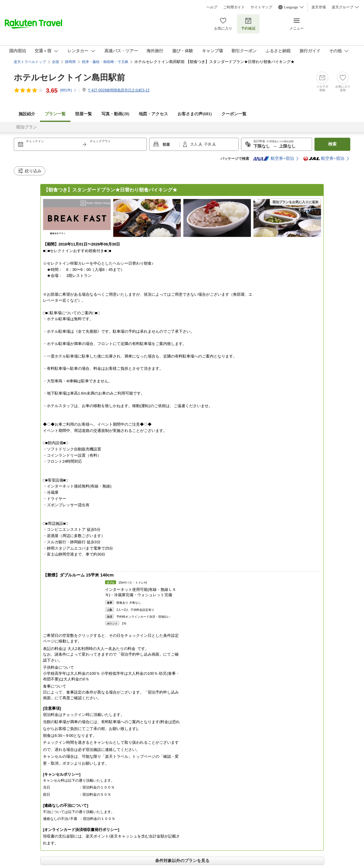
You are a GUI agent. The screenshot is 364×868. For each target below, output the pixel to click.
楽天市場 (319, 7)
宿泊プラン (27, 127)
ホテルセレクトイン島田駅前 (69, 78)
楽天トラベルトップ (30, 62)
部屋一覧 (84, 114)
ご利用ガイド (234, 7)
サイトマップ (261, 7)
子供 (208, 144)
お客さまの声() (195, 114)
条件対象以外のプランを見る (182, 861)
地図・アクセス (153, 114)
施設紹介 (27, 114)
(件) (68, 90)
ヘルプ (212, 7)
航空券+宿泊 (273, 159)
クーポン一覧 (234, 114)
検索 (332, 144)
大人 (194, 144)
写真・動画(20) (115, 114)
